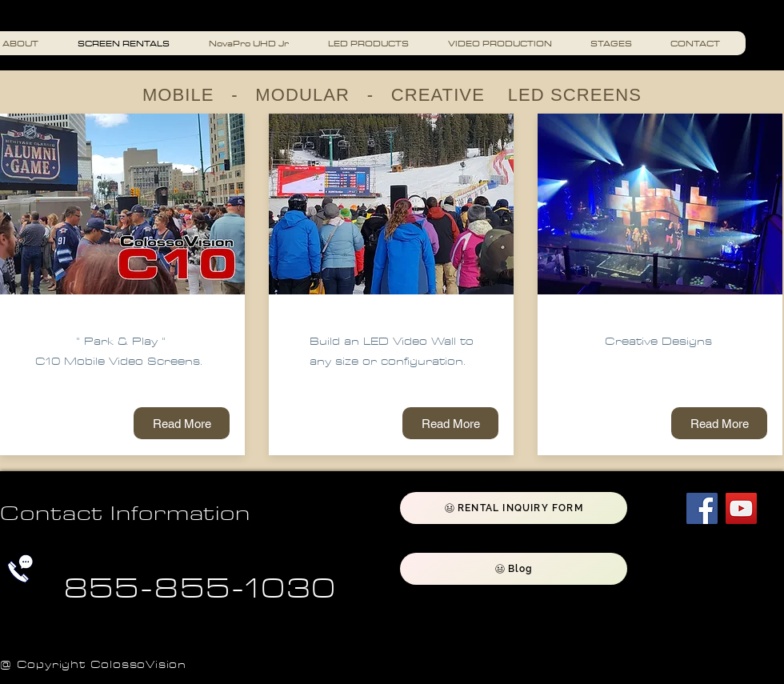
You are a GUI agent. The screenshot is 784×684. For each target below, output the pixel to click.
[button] (506, 43)
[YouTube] (741, 508)
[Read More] (182, 423)
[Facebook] (702, 508)
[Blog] (514, 569)
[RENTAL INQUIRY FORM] (514, 508)
